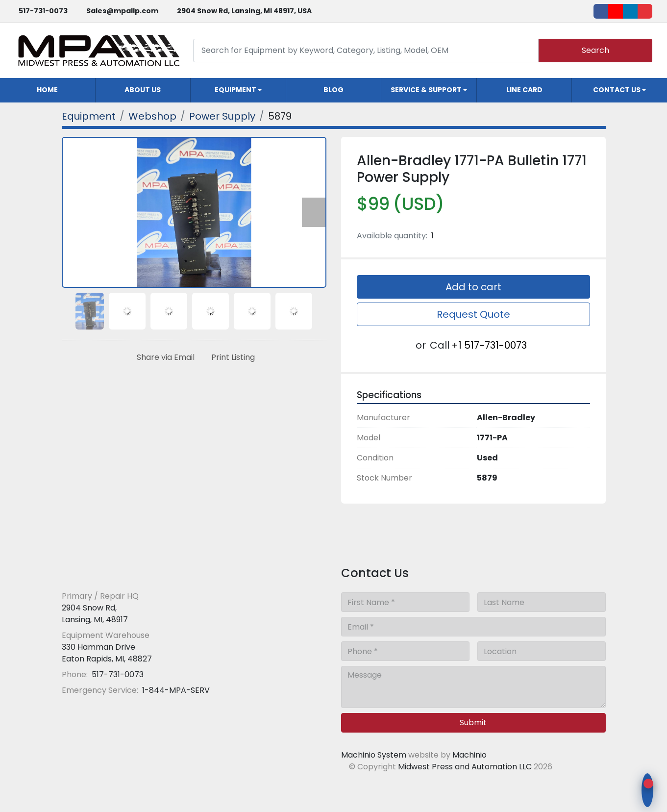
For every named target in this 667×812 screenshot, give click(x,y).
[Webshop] (152, 116)
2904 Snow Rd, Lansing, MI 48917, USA (244, 11)
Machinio (469, 755)
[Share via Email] (164, 357)
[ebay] (645, 11)
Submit (473, 723)
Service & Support (426, 90)
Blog (333, 90)
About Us (143, 90)
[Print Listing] (231, 357)
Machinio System (374, 755)
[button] (238, 90)
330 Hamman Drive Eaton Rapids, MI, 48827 (107, 653)
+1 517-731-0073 (489, 345)
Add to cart (473, 287)
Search (595, 50)
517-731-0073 (43, 11)
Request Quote (473, 314)
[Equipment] (89, 116)
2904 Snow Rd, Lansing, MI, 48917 (95, 614)
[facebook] (601, 11)
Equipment (235, 90)
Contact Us (617, 90)
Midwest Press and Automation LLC (465, 767)
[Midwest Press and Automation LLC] (133, 572)
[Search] (366, 50)
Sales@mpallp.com (122, 11)
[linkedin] (630, 11)
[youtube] (616, 11)
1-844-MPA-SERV (175, 690)
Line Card (524, 90)
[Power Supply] (222, 116)
